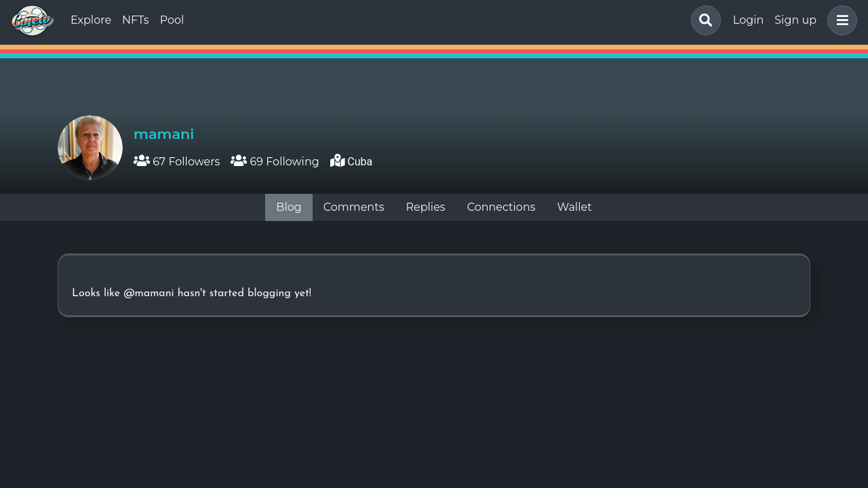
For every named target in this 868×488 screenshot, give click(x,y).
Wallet (575, 207)
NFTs (136, 20)
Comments (354, 207)
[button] (840, 20)
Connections (501, 207)
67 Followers (177, 162)
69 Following (275, 162)
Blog (289, 207)
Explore (91, 20)
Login (748, 20)
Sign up (795, 20)
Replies (425, 207)
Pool (172, 20)
